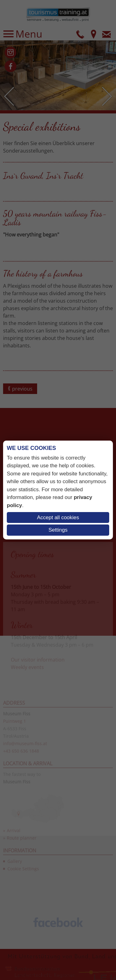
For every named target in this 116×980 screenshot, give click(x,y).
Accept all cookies (58, 517)
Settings (58, 530)
